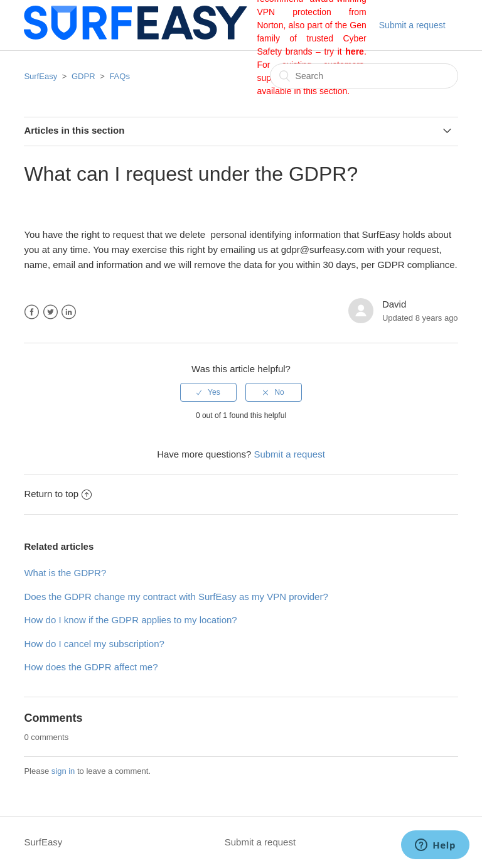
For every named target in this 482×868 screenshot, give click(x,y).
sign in (63, 771)
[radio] (208, 392)
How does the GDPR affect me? (91, 667)
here (355, 51)
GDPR (83, 76)
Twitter (51, 312)
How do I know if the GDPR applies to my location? (130, 620)
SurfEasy (40, 76)
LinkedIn (69, 312)
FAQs (120, 76)
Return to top (58, 494)
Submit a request (412, 25)
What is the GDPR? (65, 573)
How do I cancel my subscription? (94, 644)
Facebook (32, 312)
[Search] (364, 76)
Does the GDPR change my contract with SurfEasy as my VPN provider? (176, 597)
